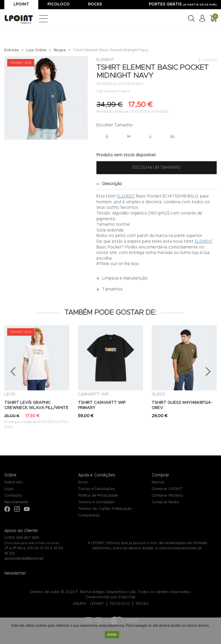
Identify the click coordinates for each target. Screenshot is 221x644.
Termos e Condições (96, 502)
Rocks (95, 4)
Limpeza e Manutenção (125, 278)
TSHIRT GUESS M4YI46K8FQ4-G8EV (182, 405)
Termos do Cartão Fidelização (105, 509)
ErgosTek (127, 597)
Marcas (158, 482)
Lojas (9, 489)
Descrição (112, 184)
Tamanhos (112, 289)
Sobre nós (14, 482)
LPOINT (97, 604)
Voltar (207, 60)
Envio (83, 482)
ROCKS (142, 604)
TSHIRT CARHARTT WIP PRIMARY (102, 405)
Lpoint (21, 4)
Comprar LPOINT (167, 489)
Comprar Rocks (165, 502)
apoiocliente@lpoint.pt (24, 559)
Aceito (112, 635)
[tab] (157, 184)
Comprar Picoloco (167, 496)
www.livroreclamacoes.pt (180, 548)
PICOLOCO (120, 604)
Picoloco (59, 4)
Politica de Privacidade (98, 496)
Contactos (13, 496)
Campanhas (89, 515)
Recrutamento (16, 502)
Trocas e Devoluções (97, 489)
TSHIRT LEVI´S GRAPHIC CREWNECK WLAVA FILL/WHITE (36, 405)
